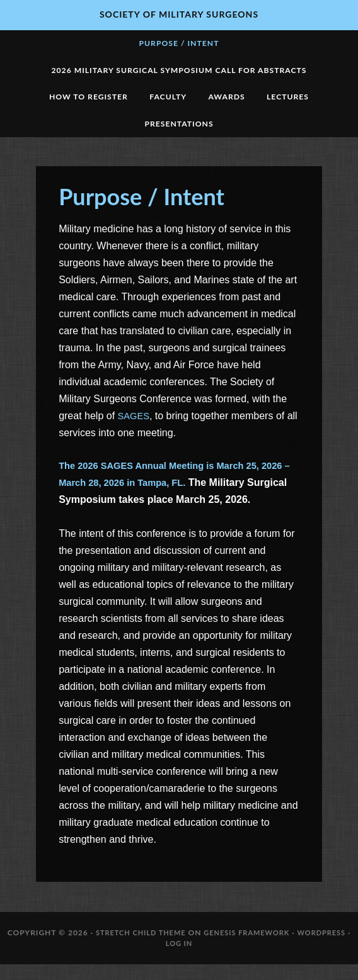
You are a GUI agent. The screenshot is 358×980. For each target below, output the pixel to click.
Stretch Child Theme (138, 948)
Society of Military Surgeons (179, 14)
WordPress (331, 948)
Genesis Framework (251, 948)
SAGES (135, 430)
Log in (182, 959)
